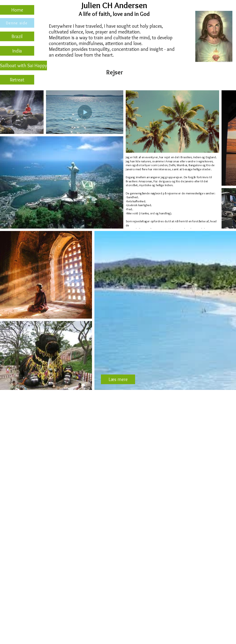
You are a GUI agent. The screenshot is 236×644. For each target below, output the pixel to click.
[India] (17, 51)
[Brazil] (17, 36)
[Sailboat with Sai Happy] (23, 66)
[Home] (17, 10)
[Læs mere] (118, 379)
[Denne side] (17, 23)
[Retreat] (17, 80)
